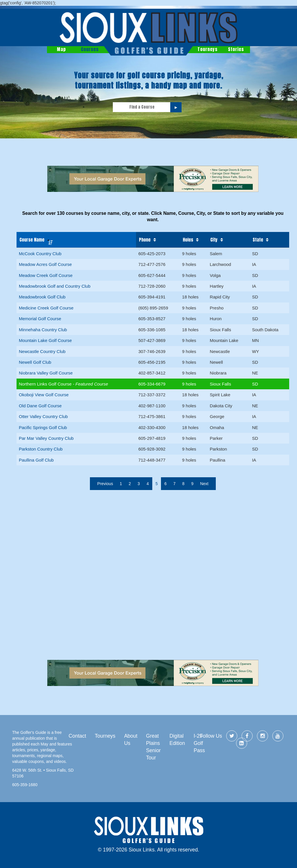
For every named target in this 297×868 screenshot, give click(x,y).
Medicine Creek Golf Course (46, 308)
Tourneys (208, 49)
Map (61, 49)
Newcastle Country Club (42, 351)
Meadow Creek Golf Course (46, 275)
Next (204, 484)
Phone (145, 240)
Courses (90, 49)
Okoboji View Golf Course (44, 395)
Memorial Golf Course (40, 319)
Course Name (32, 240)
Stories (236, 49)
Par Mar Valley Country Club (46, 438)
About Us (131, 740)
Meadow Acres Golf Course (45, 264)
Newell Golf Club (35, 362)
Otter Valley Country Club (43, 416)
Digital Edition (177, 740)
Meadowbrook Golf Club (42, 297)
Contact (77, 736)
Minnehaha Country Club (43, 330)
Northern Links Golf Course (46, 384)
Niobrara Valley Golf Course (46, 373)
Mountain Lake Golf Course (45, 340)
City (214, 240)
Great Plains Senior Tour (154, 747)
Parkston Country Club (41, 449)
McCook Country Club (40, 254)
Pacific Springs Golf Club (43, 427)
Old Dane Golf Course (40, 406)
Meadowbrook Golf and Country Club (55, 286)
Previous (105, 484)
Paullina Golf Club (36, 460)
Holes (188, 240)
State (258, 240)
